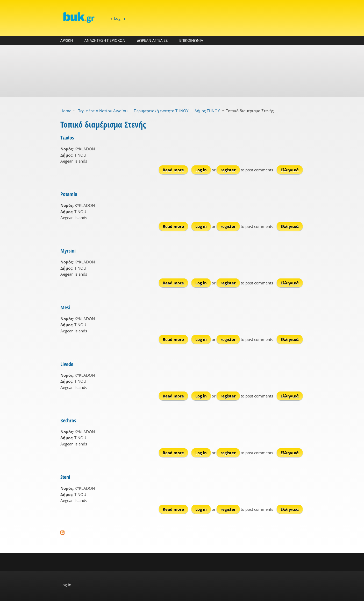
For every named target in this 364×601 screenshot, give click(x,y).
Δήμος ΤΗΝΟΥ (207, 111)
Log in (119, 18)
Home (66, 111)
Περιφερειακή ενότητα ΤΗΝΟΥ (161, 111)
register (228, 170)
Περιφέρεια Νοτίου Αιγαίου (102, 111)
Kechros (68, 420)
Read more (175, 170)
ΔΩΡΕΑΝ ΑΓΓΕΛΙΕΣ (152, 40)
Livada (67, 364)
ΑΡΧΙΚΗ (67, 40)
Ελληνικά (290, 170)
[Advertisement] (182, 71)
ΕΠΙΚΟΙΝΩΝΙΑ (191, 40)
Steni (65, 477)
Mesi (65, 307)
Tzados (67, 138)
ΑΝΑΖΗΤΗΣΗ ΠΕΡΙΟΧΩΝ (105, 40)
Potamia (69, 194)
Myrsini (68, 251)
